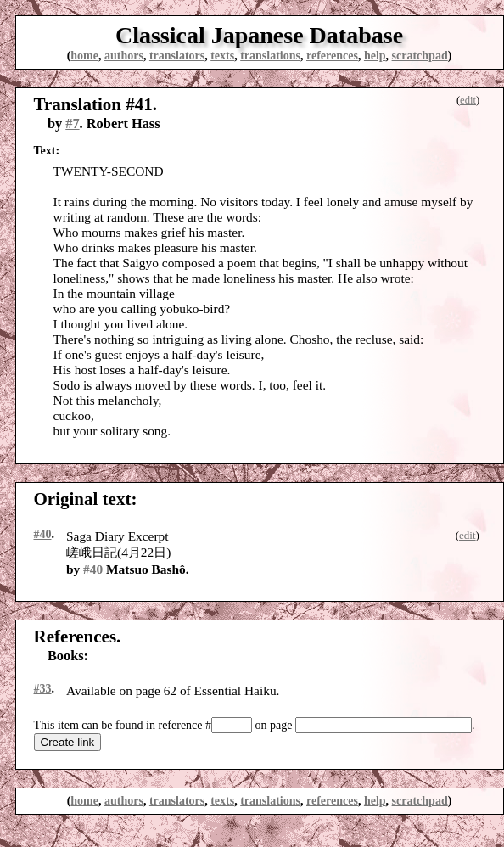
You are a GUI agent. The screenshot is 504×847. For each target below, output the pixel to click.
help (375, 56)
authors (124, 56)
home (84, 56)
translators (177, 56)
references (332, 56)
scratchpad (420, 56)
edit (468, 100)
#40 (43, 534)
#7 (72, 123)
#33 (43, 689)
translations (270, 56)
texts (222, 56)
